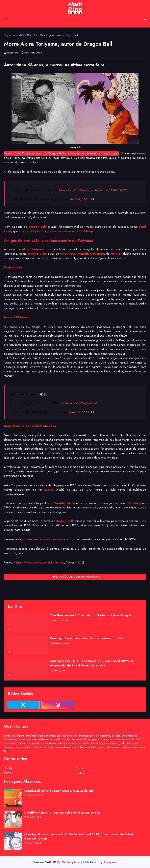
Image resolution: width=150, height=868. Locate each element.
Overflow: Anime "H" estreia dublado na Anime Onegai (90, 615)
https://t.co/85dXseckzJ (74, 190)
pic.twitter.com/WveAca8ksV (79, 403)
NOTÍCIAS (25, 35)
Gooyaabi (111, 862)
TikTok (8, 773)
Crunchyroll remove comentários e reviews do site (86, 638)
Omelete (59, 562)
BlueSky (8, 768)
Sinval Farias (13, 53)
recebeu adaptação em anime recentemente (47, 231)
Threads (81, 768)
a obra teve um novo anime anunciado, (48, 539)
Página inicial (11, 35)
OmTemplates (71, 862)
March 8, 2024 (79, 199)
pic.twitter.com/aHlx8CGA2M (109, 190)
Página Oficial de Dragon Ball (33, 562)
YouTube (81, 773)
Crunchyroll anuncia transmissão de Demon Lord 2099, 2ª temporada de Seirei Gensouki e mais (92, 663)
